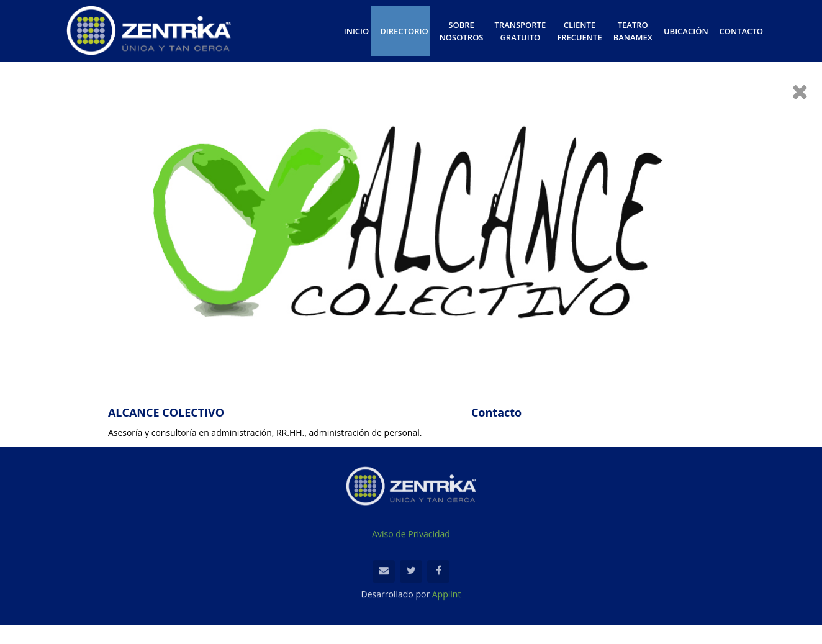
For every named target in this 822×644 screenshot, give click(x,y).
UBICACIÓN (686, 31)
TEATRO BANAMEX (633, 31)
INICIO (357, 31)
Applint (447, 596)
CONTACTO (741, 31)
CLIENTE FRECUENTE (579, 31)
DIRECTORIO (404, 31)
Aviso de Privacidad (411, 536)
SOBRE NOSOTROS (462, 31)
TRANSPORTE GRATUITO (521, 31)
